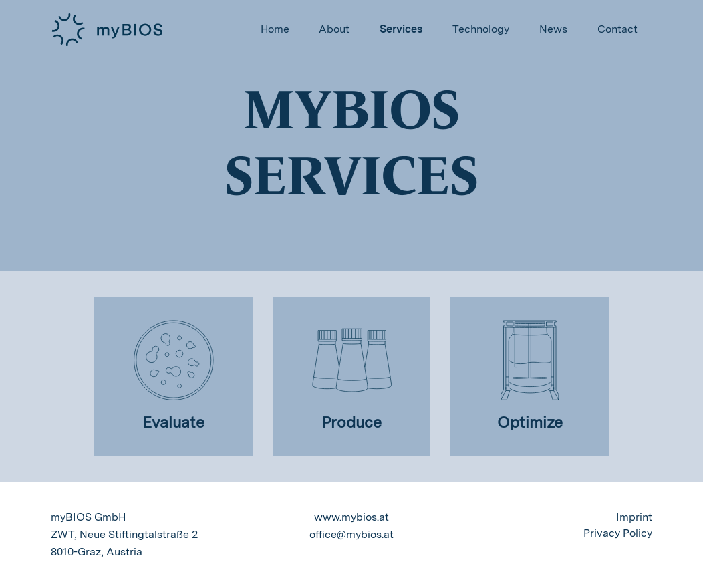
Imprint (634, 517)
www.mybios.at (351, 517)
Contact (617, 29)
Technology (481, 29)
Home (275, 29)
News (553, 29)
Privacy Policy (618, 533)
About (334, 29)
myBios (108, 30)
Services (401, 29)
